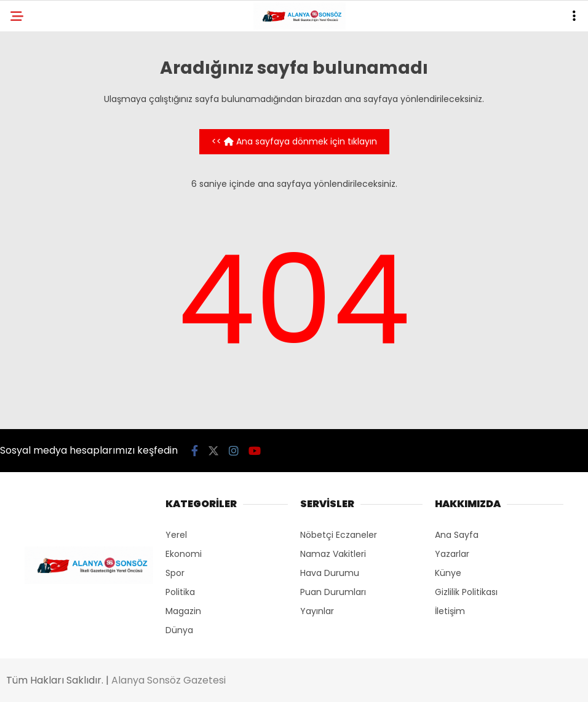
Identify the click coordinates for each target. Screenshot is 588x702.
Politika (180, 592)
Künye (448, 573)
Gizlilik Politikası (466, 592)
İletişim (450, 611)
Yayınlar (317, 611)
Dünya (179, 630)
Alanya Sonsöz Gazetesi (169, 680)
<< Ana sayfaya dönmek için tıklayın (294, 141)
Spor (175, 573)
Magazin (183, 611)
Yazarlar (452, 554)
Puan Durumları (333, 592)
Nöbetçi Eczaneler (339, 535)
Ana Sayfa (457, 535)
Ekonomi (184, 554)
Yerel (176, 535)
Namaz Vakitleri (333, 554)
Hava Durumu (330, 573)
